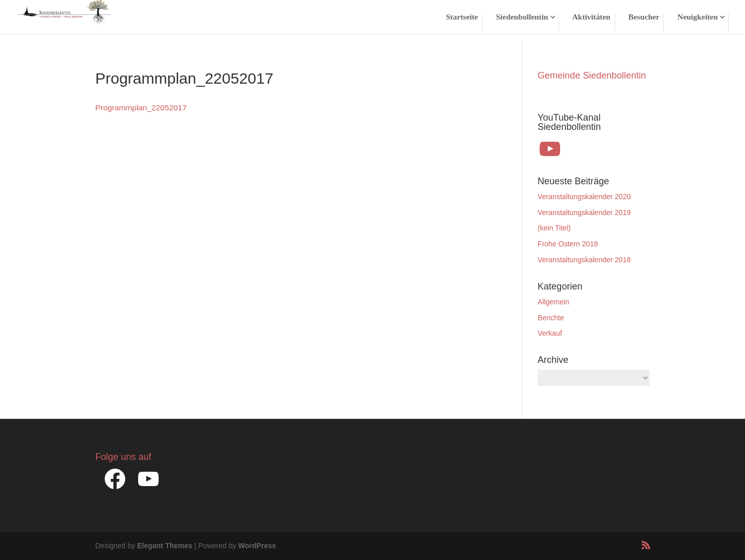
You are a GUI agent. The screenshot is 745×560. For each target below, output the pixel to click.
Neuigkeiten (698, 17)
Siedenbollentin (522, 17)
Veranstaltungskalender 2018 (584, 260)
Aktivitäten (591, 17)
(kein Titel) (554, 228)
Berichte (551, 318)
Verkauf (550, 333)
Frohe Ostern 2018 (568, 244)
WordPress (257, 546)
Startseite (462, 17)
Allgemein (553, 302)
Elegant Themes (165, 546)
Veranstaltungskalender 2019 (584, 213)
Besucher (644, 17)
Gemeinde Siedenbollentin (592, 75)
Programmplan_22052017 (141, 108)
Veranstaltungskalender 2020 (584, 197)
